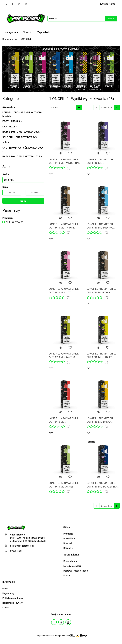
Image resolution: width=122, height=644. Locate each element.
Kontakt (6, 608)
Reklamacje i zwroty (12, 603)
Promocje (68, 534)
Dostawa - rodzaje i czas (76, 571)
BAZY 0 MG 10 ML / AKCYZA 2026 (22, 157)
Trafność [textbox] (55, 107)
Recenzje (68, 548)
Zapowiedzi (44, 32)
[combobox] (65, 107)
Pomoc (67, 575)
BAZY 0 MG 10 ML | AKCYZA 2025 (22, 132)
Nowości (28, 32)
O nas (5, 589)
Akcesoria (9, 107)
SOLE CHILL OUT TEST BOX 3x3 (20, 137)
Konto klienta (70, 561)
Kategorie (11, 32)
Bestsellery (69, 538)
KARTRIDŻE (10, 127)
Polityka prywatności (13, 598)
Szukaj (23, 201)
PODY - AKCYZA (12, 121)
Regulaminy (8, 593)
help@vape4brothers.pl (22, 546)
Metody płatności (72, 566)
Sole (6, 143)
